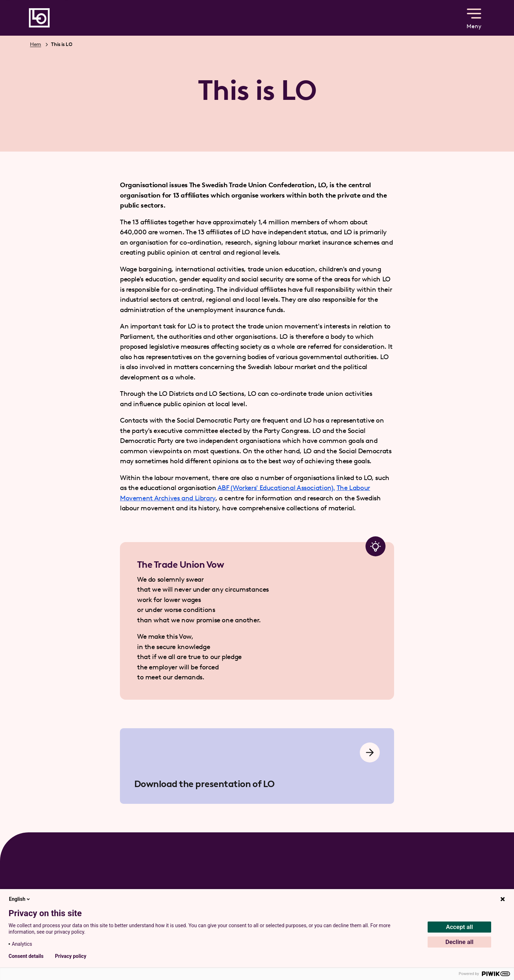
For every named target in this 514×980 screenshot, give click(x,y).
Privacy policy (71, 956)
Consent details (26, 956)
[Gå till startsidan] (39, 18)
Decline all (460, 942)
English (20, 899)
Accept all (459, 927)
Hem (36, 44)
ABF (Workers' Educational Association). (276, 488)
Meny (474, 17)
